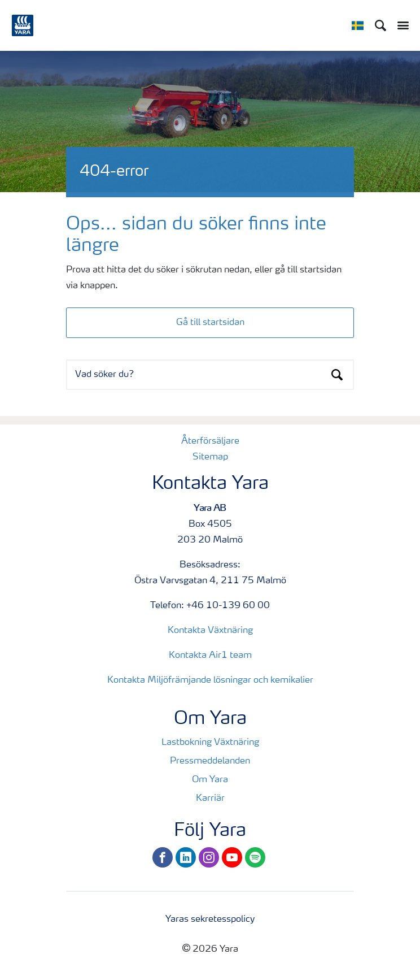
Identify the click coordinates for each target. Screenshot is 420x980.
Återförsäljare (210, 441)
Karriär (210, 799)
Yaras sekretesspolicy (210, 920)
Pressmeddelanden (210, 761)
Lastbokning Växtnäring (210, 743)
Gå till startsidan (210, 323)
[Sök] (380, 25)
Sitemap (210, 457)
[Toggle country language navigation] (358, 25)
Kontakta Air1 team (210, 656)
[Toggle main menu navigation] (400, 25)
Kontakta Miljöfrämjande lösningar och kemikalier (210, 680)
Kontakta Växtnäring (210, 631)
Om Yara (210, 780)
